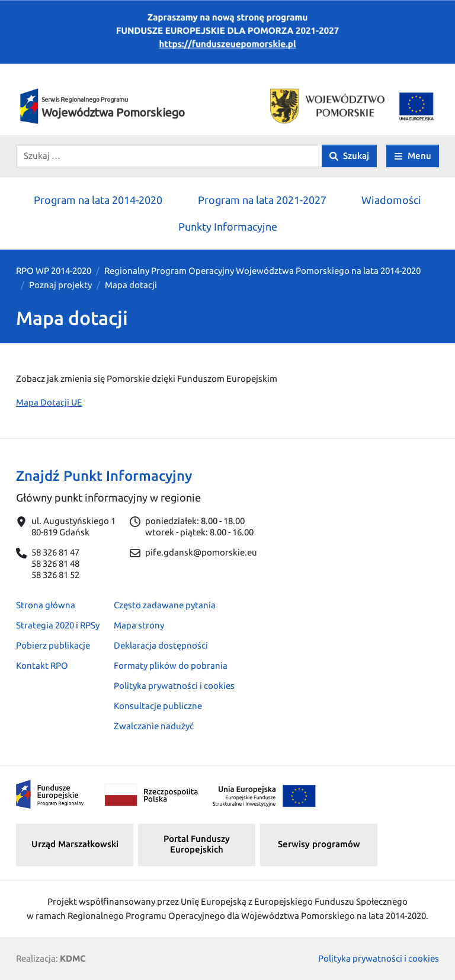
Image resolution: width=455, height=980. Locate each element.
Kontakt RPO (42, 665)
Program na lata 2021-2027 (262, 200)
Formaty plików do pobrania (171, 665)
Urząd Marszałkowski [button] (75, 844)
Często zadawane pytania (165, 605)
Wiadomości (391, 200)
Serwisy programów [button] (319, 844)
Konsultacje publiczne (158, 706)
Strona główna (46, 605)
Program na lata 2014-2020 (98, 200)
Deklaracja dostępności (161, 645)
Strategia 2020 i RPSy (58, 625)
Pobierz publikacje (53, 645)
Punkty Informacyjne (228, 226)
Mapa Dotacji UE (49, 402)
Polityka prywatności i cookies (174, 686)
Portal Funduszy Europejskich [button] (197, 844)
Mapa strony (139, 625)
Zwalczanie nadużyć (154, 726)
